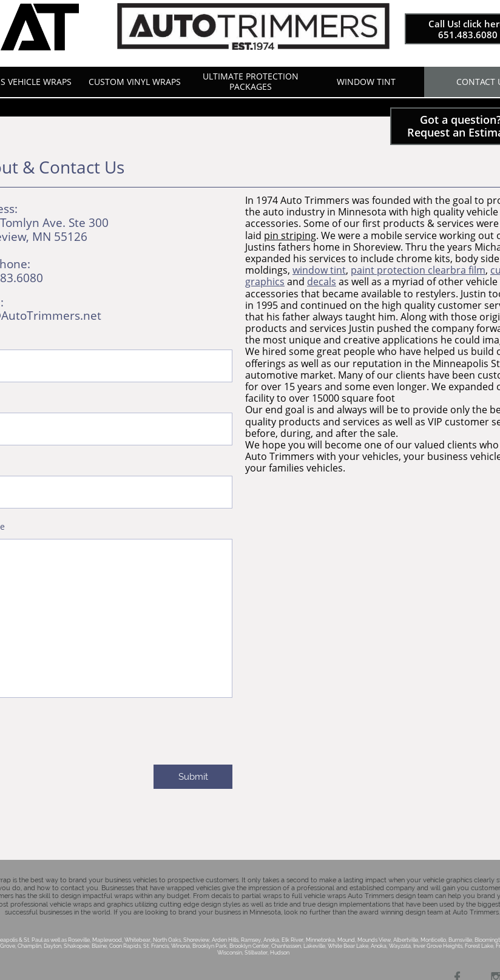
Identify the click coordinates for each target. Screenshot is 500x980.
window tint (319, 270)
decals (322, 282)
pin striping (290, 235)
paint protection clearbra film (418, 270)
